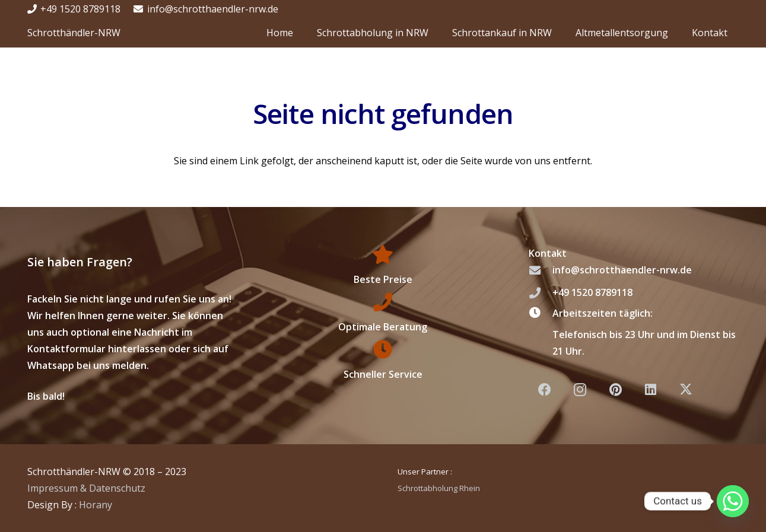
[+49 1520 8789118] (541, 293)
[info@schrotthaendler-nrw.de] (541, 270)
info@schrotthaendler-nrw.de (622, 270)
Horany (96, 505)
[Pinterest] (616, 390)
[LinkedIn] (651, 390)
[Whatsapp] (733, 501)
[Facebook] (545, 390)
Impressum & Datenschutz (86, 488)
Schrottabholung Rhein (439, 488)
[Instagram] (580, 390)
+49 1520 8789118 (592, 292)
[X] (686, 390)
